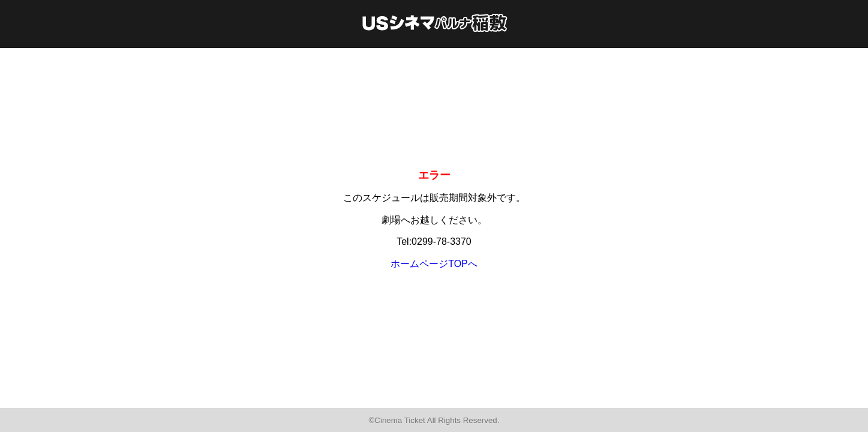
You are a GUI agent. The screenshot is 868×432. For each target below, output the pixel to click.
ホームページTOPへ (434, 264)
